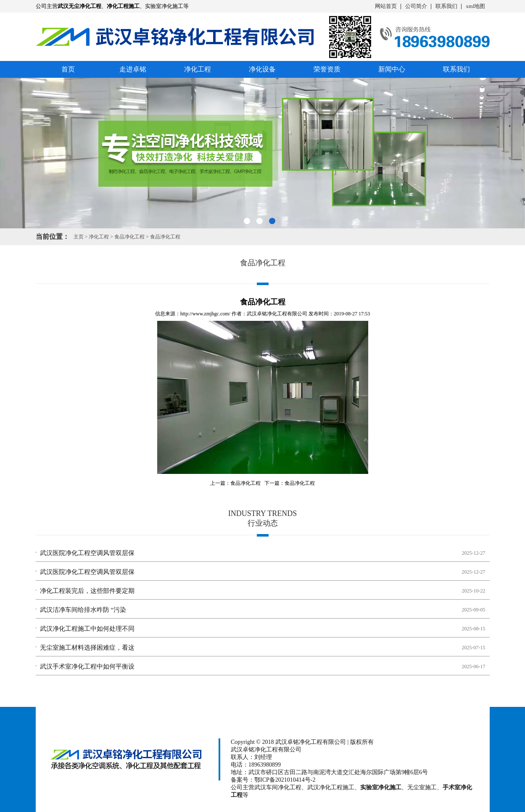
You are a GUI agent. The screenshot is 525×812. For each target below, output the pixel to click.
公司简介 (416, 6)
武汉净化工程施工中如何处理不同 (87, 629)
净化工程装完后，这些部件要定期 (87, 591)
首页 (68, 69)
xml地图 (475, 6)
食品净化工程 (129, 237)
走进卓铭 (133, 69)
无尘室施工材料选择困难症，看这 (87, 648)
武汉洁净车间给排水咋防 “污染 (83, 610)
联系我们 (446, 6)
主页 (79, 237)
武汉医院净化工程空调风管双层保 (87, 553)
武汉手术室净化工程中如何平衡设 (87, 667)
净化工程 (198, 69)
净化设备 (262, 69)
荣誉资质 (327, 69)
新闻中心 (392, 69)
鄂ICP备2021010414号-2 (285, 780)
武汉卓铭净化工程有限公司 (277, 314)
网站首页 (386, 6)
